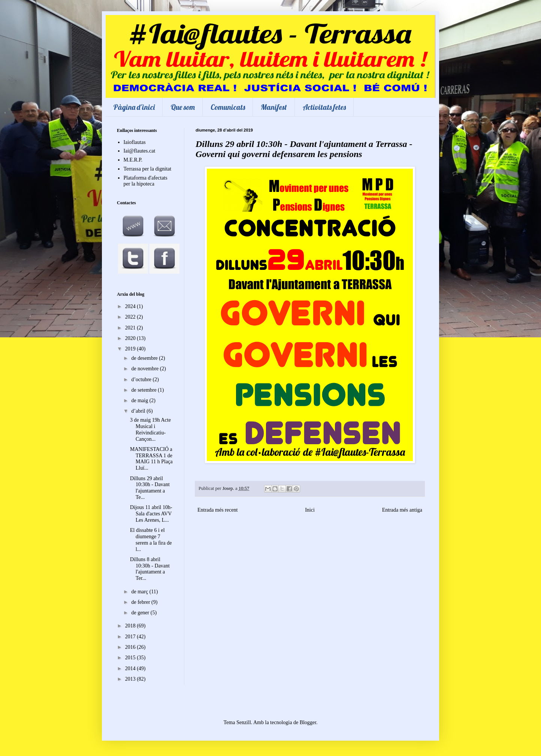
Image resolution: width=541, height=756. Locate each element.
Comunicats (228, 107)
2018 (131, 626)
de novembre (145, 369)
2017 (131, 637)
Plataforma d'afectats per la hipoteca (146, 181)
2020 (131, 338)
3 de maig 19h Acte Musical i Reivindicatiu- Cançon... (150, 429)
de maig (140, 400)
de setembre (144, 390)
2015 (131, 658)
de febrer (141, 602)
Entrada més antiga (402, 510)
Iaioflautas (135, 142)
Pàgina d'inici (134, 107)
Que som (183, 107)
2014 (131, 668)
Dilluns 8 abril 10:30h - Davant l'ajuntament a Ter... (150, 569)
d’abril (139, 411)
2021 (131, 328)
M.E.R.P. (133, 160)
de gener (141, 613)
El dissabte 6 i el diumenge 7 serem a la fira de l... (151, 540)
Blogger (308, 722)
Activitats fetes (324, 107)
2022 (131, 317)
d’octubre (142, 379)
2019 (131, 349)
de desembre (145, 358)
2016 (131, 647)
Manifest (274, 107)
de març (140, 592)
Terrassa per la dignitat (148, 169)
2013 (131, 679)
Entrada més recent (217, 510)
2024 (131, 306)
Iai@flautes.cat (140, 151)
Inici (310, 510)
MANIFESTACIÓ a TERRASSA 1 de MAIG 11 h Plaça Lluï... (151, 459)
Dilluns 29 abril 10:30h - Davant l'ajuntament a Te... (150, 488)
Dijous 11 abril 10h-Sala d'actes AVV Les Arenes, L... (151, 514)
